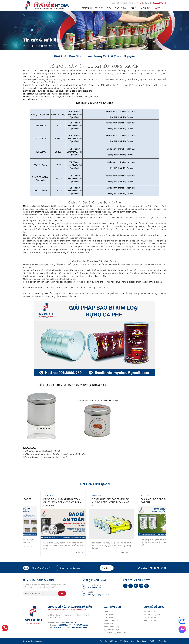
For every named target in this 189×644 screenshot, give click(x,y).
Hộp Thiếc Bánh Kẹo (111, 630)
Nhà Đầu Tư (144, 8)
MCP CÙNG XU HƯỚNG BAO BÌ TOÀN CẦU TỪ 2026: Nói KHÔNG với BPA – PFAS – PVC (94, 502)
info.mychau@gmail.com (126, 3)
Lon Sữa (107, 611)
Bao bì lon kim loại (31, 241)
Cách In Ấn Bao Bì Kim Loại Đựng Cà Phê (95, 202)
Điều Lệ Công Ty (150, 618)
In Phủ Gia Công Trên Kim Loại (115, 633)
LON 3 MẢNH (109, 614)
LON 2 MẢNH (109, 618)
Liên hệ (132, 8)
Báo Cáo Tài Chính (150, 611)
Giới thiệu (87, 8)
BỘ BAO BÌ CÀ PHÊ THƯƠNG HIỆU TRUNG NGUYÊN (94, 66)
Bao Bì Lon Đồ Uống (111, 627)
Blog (109, 8)
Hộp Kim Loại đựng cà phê (41, 206)
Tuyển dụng (120, 8)
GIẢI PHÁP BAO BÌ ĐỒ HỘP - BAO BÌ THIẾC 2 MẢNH (44, 501)
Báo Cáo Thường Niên (152, 614)
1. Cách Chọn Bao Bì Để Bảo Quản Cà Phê (41, 451)
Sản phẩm (99, 8)
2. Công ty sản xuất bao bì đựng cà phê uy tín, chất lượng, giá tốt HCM (54, 454)
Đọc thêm (59, 546)
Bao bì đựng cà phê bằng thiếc (37, 223)
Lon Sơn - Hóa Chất (111, 621)
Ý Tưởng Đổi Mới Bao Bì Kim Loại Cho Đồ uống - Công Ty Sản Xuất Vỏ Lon (142, 502)
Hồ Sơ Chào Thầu (150, 621)
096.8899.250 (159, 3)
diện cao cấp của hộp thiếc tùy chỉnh (135, 226)
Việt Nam (161, 8)
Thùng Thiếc (108, 624)
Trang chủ (103, 641)
